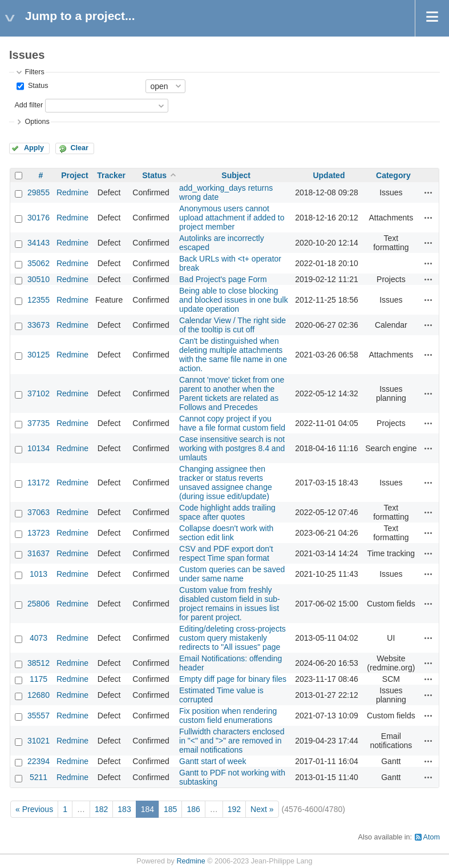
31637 (39, 553)
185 (170, 809)
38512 (39, 663)
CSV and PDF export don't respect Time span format (226, 553)
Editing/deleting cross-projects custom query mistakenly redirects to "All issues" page (232, 638)
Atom (432, 837)
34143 (39, 243)
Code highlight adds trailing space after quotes (227, 512)
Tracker (111, 175)
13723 (39, 533)
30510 (39, 279)
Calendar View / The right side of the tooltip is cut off (232, 325)
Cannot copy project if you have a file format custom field (232, 423)
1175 (39, 679)
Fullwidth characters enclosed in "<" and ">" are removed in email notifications (232, 741)
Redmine (72, 192)
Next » (262, 809)
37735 (39, 423)
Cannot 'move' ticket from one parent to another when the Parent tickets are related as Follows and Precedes (232, 393)
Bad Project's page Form (223, 279)
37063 (39, 512)
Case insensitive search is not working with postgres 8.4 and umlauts (232, 448)
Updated (329, 175)
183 (124, 809)
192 (234, 809)
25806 (39, 604)
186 (193, 809)
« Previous (34, 809)
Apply (34, 148)
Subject (236, 175)
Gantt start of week (213, 761)
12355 (39, 300)
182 (101, 809)
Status (37, 86)
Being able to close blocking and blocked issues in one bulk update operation (234, 300)
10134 (39, 448)
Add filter (29, 105)
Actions (428, 192)
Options (37, 122)
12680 (39, 695)
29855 (39, 192)
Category (393, 175)
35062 (39, 263)
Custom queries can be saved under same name (232, 574)
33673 (39, 325)
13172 (39, 483)
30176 (39, 218)
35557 (39, 716)
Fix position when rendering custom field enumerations (228, 716)
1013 (39, 574)
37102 (39, 393)
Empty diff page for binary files (233, 679)
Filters (34, 72)
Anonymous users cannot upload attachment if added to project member (232, 218)
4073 (39, 638)
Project (74, 175)
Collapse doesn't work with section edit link (226, 533)
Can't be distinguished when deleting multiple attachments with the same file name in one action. (233, 355)
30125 (39, 355)
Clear (79, 148)
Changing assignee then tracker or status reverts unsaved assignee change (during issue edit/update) (226, 483)
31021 (39, 741)
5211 (39, 777)
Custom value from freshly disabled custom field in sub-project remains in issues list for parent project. (230, 604)
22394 (39, 761)
